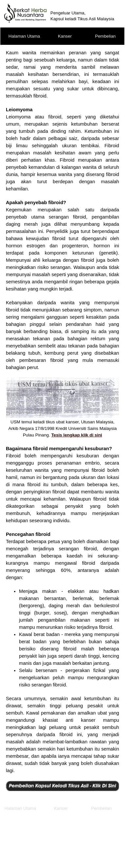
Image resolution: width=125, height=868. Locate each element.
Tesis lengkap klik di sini (77, 435)
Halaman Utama (24, 36)
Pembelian (106, 36)
